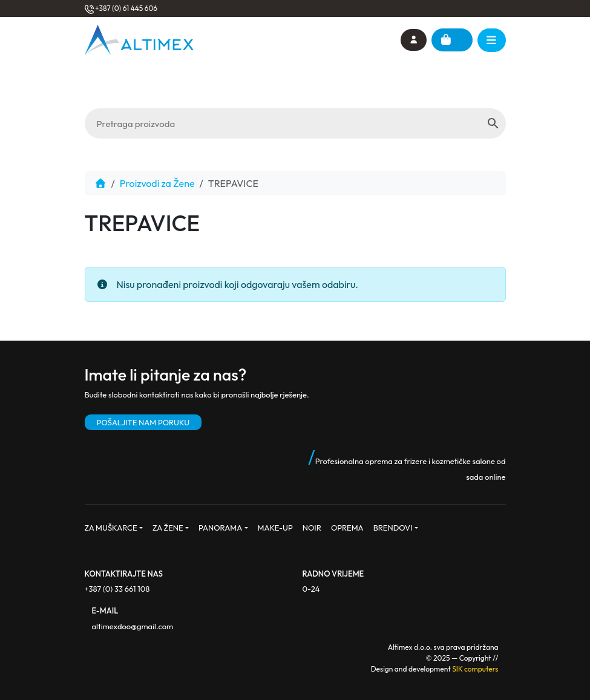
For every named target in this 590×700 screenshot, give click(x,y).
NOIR (312, 528)
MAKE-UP (275, 528)
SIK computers (475, 669)
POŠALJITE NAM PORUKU (143, 422)
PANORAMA (220, 528)
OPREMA (347, 528)
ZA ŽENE (168, 528)
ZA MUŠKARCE (111, 528)
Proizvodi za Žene (157, 183)
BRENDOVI (393, 528)
